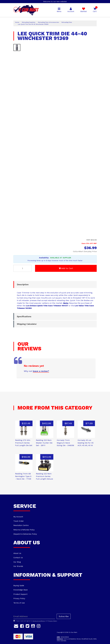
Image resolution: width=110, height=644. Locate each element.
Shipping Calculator (27, 324)
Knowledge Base (21, 590)
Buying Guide (19, 586)
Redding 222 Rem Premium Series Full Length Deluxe (44, 476)
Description (23, 284)
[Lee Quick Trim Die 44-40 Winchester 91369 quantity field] (23, 268)
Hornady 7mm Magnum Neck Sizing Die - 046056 (65, 443)
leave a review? (41, 371)
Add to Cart (66, 268)
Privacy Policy (19, 598)
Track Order (19, 521)
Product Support (20, 594)
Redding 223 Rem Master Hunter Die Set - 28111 (44, 443)
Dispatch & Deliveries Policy (25, 534)
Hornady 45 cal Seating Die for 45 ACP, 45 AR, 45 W (86, 443)
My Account (18, 517)
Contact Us (18, 558)
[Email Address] (34, 616)
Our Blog (17, 562)
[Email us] (16, 626)
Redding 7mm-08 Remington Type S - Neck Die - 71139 (23, 476)
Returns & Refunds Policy (24, 530)
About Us (17, 553)
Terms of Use (19, 603)
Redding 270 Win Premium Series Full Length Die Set (24, 443)
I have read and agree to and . (35, 621)
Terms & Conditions (39, 621)
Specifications (24, 316)
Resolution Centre (21, 525)
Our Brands (18, 566)
